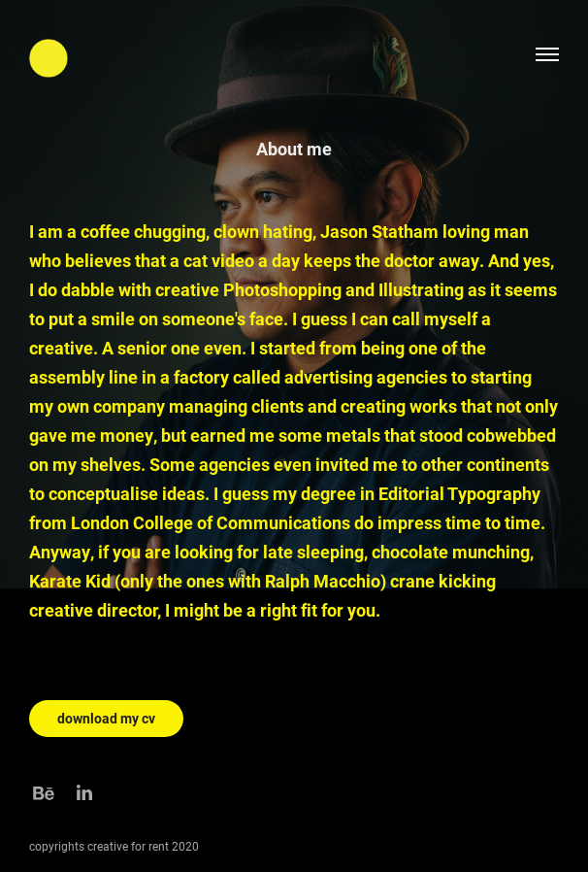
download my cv (106, 718)
